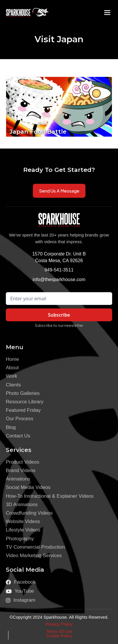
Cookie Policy (59, 636)
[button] (107, 13)
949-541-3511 (59, 270)
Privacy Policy (59, 624)
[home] (23, 13)
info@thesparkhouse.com (59, 279)
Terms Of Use (59, 631)
